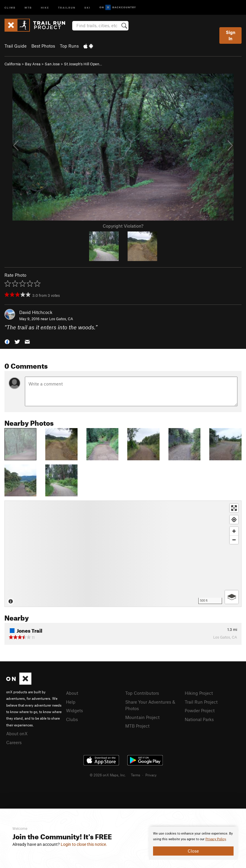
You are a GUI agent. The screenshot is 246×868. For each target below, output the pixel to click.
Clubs (72, 719)
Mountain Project (142, 717)
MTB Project (137, 726)
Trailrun (67, 7)
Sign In (231, 35)
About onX (17, 733)
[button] (7, 341)
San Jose (52, 64)
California (13, 64)
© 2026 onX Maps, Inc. (108, 775)
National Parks (199, 719)
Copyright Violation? (123, 226)
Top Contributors (142, 693)
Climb (10, 7)
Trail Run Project (201, 702)
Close (193, 851)
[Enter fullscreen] (234, 508)
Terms (136, 775)
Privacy (151, 775)
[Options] (232, 597)
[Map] (123, 554)
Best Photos (43, 46)
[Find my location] (234, 520)
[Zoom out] (234, 540)
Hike (45, 7)
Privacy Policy (216, 839)
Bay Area (33, 64)
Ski (87, 7)
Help (71, 702)
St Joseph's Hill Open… (83, 64)
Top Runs (69, 46)
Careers (14, 742)
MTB (28, 7)
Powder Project (200, 710)
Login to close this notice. (84, 844)
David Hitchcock (36, 312)
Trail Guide (16, 46)
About (72, 693)
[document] (193, 843)
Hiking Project (199, 693)
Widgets (74, 710)
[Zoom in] (234, 531)
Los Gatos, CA (61, 319)
